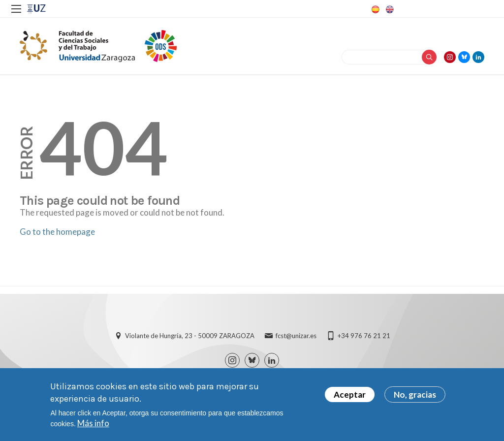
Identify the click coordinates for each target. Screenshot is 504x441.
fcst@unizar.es (296, 336)
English (389, 9)
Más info (93, 427)
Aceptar (350, 398)
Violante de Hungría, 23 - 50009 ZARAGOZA (190, 336)
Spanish (375, 9)
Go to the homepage (57, 232)
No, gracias (415, 398)
